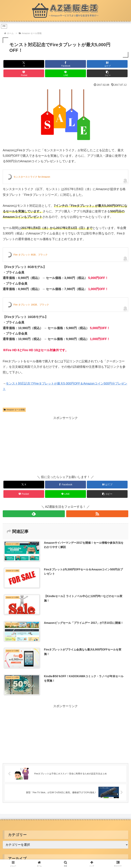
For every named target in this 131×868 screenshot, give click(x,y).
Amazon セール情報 (14, 410)
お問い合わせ (65, 804)
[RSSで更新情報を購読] (97, 514)
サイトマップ (108, 799)
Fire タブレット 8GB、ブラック (31, 255)
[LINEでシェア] (65, 73)
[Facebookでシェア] (65, 64)
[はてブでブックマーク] (107, 64)
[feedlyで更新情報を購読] (34, 514)
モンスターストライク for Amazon (32, 177)
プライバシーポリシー (65, 799)
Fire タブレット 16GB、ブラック (31, 305)
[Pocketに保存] (24, 73)
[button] (107, 73)
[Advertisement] (34, 445)
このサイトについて (23, 799)
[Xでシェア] (24, 64)
